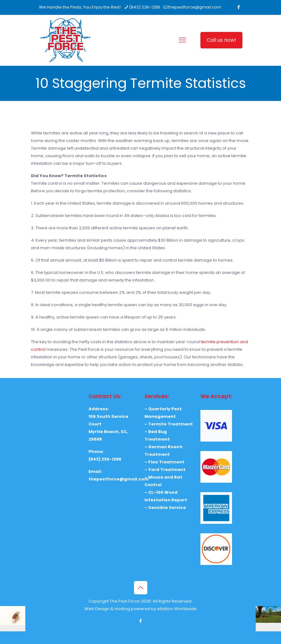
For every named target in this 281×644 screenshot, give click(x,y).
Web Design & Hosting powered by (121, 609)
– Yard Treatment (165, 470)
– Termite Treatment (169, 424)
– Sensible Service (165, 508)
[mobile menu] (182, 40)
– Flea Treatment (164, 462)
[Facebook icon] (239, 7)
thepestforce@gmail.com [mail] (195, 7)
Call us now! (221, 40)
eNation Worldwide (177, 609)
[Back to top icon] (141, 588)
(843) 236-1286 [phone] (145, 7)
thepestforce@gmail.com (119, 479)
